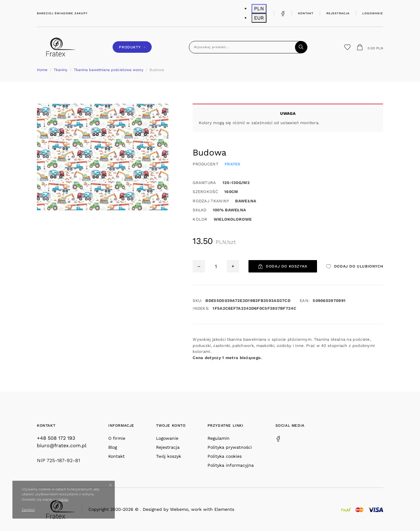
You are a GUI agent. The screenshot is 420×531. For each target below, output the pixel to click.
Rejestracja (338, 13)
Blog (113, 447)
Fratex (233, 164)
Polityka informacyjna (231, 465)
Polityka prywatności (230, 447)
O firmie (117, 438)
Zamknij (28, 510)
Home (42, 70)
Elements (224, 509)
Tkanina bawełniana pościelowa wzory (109, 70)
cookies (62, 499)
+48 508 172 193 (56, 438)
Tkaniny (60, 70)
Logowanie (373, 13)
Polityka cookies (225, 456)
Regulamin (219, 438)
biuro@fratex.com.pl (62, 445)
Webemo (179, 509)
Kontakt (306, 13)
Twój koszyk (169, 456)
